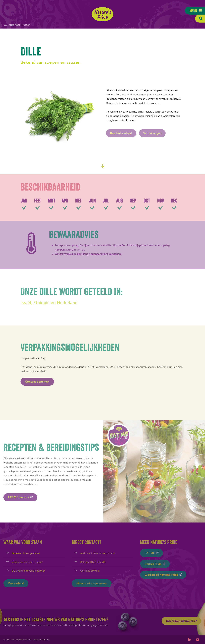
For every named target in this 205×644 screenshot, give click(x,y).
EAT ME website (19, 499)
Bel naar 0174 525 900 (93, 562)
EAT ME (150, 553)
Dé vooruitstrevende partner (28, 571)
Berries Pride (153, 564)
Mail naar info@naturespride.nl (98, 553)
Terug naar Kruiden (19, 25)
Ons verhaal (16, 583)
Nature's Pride (103, 14)
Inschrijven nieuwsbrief (181, 621)
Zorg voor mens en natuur (27, 562)
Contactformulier (90, 571)
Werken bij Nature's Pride (161, 575)
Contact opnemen (37, 382)
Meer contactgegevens (92, 583)
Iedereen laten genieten (26, 553)
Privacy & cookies (41, 640)
